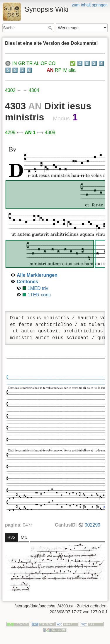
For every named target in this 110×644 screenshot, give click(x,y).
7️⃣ (22, 70)
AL (37, 63)
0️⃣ (87, 63)
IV (65, 70)
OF (44, 63)
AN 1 (30, 133)
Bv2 (11, 538)
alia (72, 70)
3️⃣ (94, 63)
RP (58, 70)
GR (22, 63)
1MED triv (38, 288)
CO (52, 63)
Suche (51, 28)
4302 (10, 90)
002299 (93, 525)
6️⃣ (15, 70)
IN (14, 63)
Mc (24, 538)
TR (29, 63)
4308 (50, 133)
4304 (34, 90)
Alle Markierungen (37, 275)
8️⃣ (29, 70)
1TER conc (39, 295)
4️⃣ (101, 63)
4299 (10, 133)
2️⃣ (80, 63)
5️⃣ (8, 70)
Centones (27, 282)
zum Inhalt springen (90, 5)
